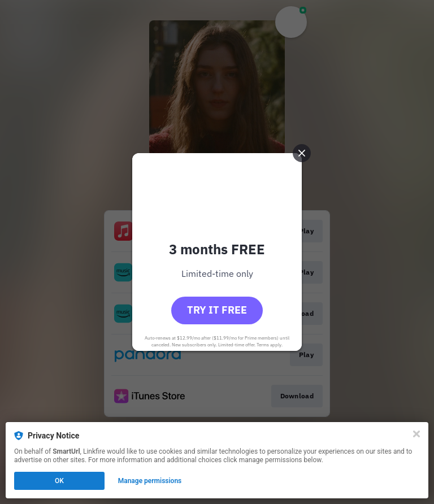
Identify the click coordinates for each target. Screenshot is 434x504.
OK (59, 481)
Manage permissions (150, 481)
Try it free (217, 310)
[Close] (416, 434)
